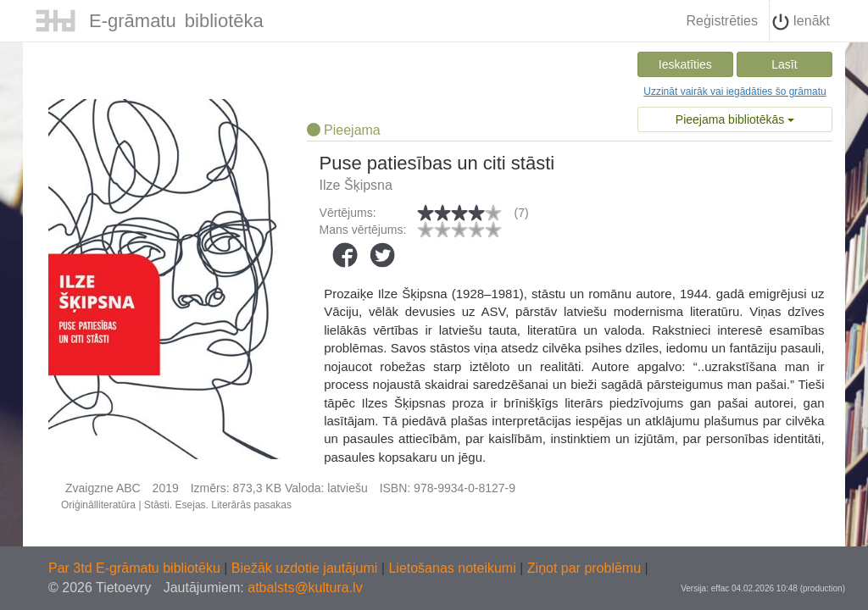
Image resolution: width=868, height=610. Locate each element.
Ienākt (801, 22)
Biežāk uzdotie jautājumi (306, 568)
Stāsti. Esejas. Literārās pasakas (218, 505)
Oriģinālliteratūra (98, 505)
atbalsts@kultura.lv (305, 588)
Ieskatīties (685, 64)
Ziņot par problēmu (584, 568)
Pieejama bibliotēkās (735, 119)
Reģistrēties (721, 21)
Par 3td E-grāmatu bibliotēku (136, 568)
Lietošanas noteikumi (454, 568)
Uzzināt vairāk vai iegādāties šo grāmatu (734, 91)
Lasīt (784, 64)
